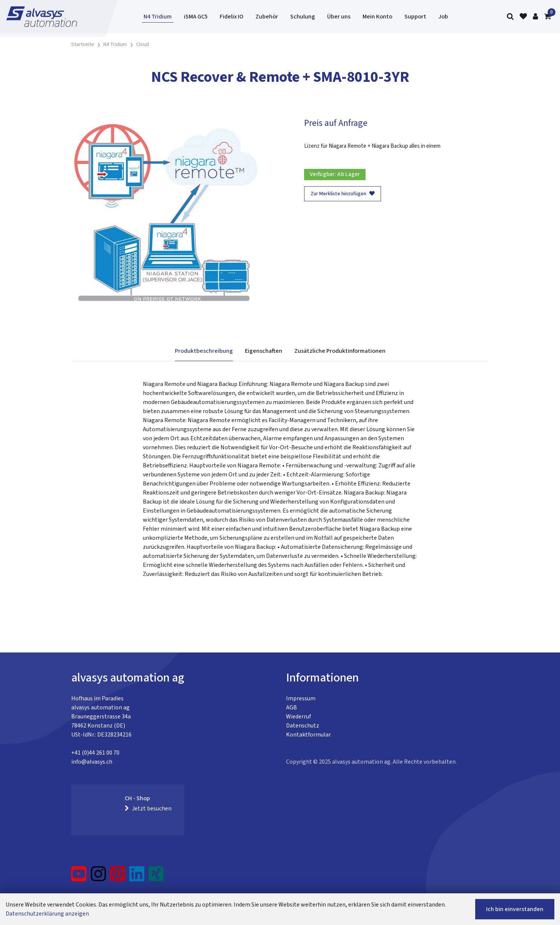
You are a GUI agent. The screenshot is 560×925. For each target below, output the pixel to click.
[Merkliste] (523, 17)
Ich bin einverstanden (515, 909)
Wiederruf (298, 717)
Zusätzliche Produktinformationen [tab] (340, 351)
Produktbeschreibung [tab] (204, 351)
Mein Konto (377, 17)
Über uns (339, 17)
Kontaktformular (308, 735)
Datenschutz (303, 726)
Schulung (303, 17)
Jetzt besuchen (148, 809)
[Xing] (156, 877)
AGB (291, 708)
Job (443, 17)
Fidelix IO (232, 17)
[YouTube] (79, 877)
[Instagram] (98, 877)
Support (415, 17)
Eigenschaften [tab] (264, 351)
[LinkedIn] (137, 877)
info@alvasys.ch (92, 762)
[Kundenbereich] (536, 17)
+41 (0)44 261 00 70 (95, 753)
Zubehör (267, 17)
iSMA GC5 (196, 17)
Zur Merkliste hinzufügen (343, 194)
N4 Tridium (158, 17)
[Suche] (510, 17)
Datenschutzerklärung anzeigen (47, 914)
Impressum (301, 698)
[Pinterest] (118, 877)
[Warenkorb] (548, 17)
